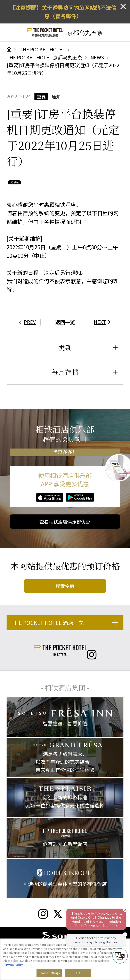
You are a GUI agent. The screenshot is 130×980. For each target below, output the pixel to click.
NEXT (103, 322)
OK (78, 973)
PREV (26, 322)
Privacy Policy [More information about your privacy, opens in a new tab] (14, 965)
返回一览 (65, 322)
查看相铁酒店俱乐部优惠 (65, 521)
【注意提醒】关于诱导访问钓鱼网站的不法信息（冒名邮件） (63, 12)
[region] (65, 959)
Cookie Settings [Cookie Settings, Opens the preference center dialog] (49, 973)
